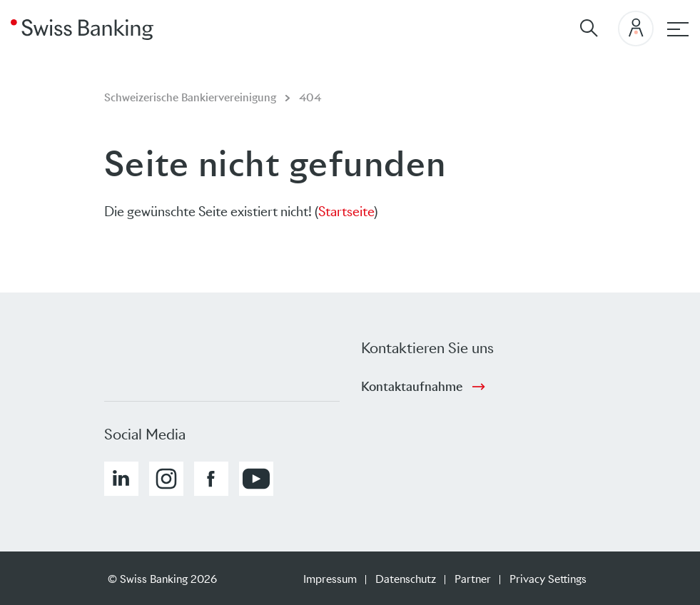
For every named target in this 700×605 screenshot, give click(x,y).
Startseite (346, 212)
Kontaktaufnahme (412, 387)
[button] (121, 479)
